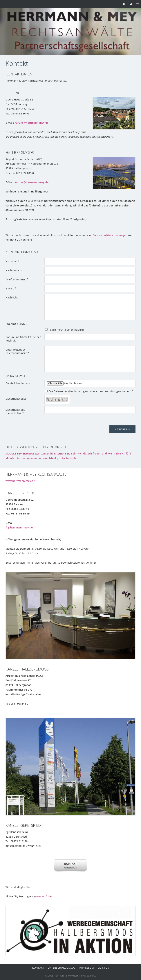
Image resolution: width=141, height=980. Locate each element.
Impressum (86, 968)
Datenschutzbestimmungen (110, 235)
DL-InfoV (103, 968)
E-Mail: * (11, 288)
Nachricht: (12, 297)
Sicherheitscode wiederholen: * (15, 411)
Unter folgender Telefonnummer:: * (17, 351)
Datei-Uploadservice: (18, 383)
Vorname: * (12, 261)
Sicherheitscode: (16, 399)
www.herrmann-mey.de (20, 481)
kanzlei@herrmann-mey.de (32, 123)
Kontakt (38, 968)
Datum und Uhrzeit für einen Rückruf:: (23, 339)
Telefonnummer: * (17, 279)
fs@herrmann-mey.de (19, 527)
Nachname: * (14, 270)
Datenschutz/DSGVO (62, 968)
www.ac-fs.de (43, 896)
